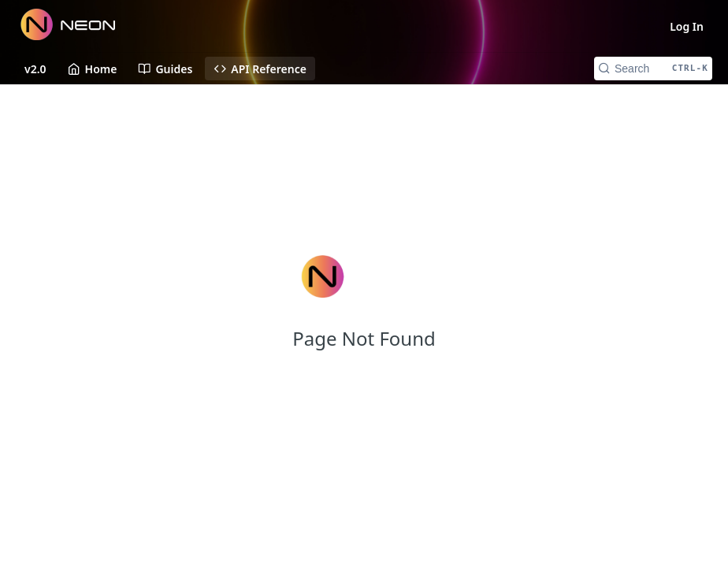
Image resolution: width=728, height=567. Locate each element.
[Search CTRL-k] (653, 69)
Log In (687, 26)
